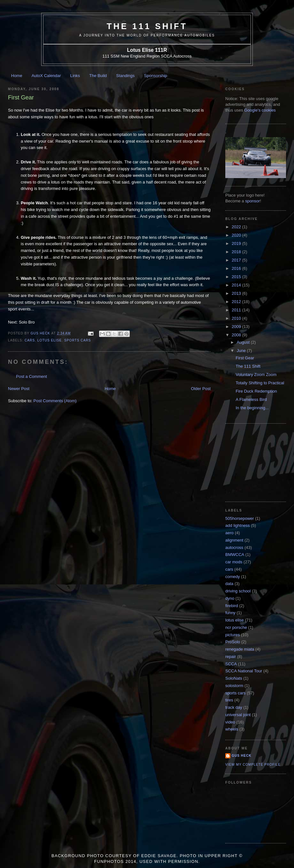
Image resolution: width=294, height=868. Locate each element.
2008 (237, 335)
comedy (233, 577)
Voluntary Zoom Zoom (256, 375)
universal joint (238, 715)
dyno (230, 598)
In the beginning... (252, 408)
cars (30, 340)
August (244, 342)
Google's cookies (260, 110)
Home (17, 76)
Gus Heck (242, 756)
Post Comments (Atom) (55, 401)
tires (229, 700)
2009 (237, 327)
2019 (237, 243)
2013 (237, 293)
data (229, 584)
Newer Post (19, 389)
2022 (237, 227)
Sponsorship (156, 76)
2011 (237, 310)
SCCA (231, 664)
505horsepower (240, 518)
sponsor (252, 201)
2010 (237, 318)
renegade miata (240, 649)
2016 (237, 268)
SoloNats (234, 678)
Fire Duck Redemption (256, 391)
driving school (238, 591)
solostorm (234, 686)
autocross (234, 547)
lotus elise (50, 340)
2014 (237, 285)
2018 (237, 252)
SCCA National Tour (244, 671)
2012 (237, 302)
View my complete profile (253, 765)
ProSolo (233, 642)
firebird (232, 606)
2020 (237, 235)
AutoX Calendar (46, 76)
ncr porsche (236, 627)
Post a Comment (31, 376)
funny (230, 613)
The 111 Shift (147, 26)
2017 (237, 260)
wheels (232, 729)
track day (234, 707)
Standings (126, 76)
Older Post (201, 389)
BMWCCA (235, 555)
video (230, 722)
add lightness (238, 525)
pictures (233, 635)
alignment (234, 540)
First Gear (245, 358)
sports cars (78, 340)
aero (229, 533)
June (242, 351)
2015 (237, 277)
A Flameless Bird (251, 399)
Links (75, 76)
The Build (98, 76)
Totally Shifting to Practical (260, 383)
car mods (234, 562)
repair (231, 657)
